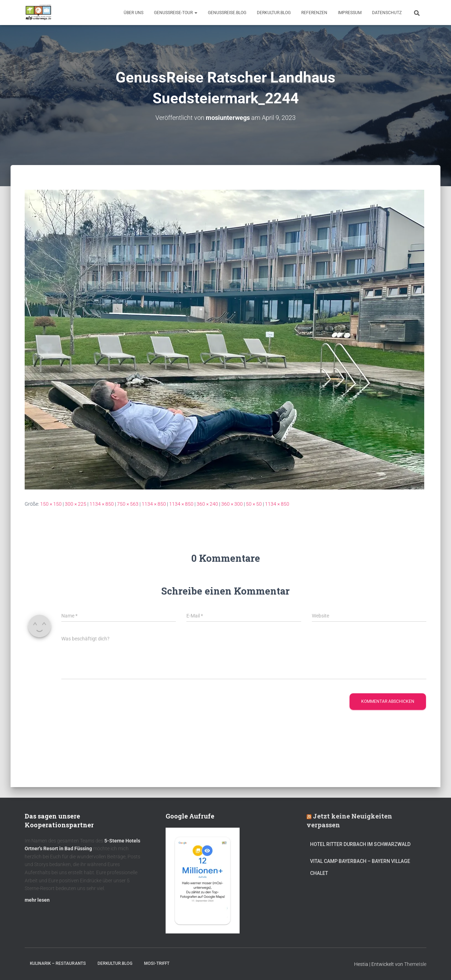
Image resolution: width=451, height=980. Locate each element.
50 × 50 (254, 504)
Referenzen (314, 13)
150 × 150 (51, 504)
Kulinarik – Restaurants (58, 963)
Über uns (134, 13)
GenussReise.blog (227, 13)
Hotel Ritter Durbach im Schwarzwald (361, 844)
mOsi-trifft (157, 963)
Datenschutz (387, 13)
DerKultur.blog (274, 13)
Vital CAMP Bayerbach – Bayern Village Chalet (360, 867)
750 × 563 (128, 504)
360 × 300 (232, 504)
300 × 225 (76, 504)
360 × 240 (207, 504)
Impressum (350, 13)
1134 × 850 (102, 504)
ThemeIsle (415, 964)
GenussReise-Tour (176, 13)
